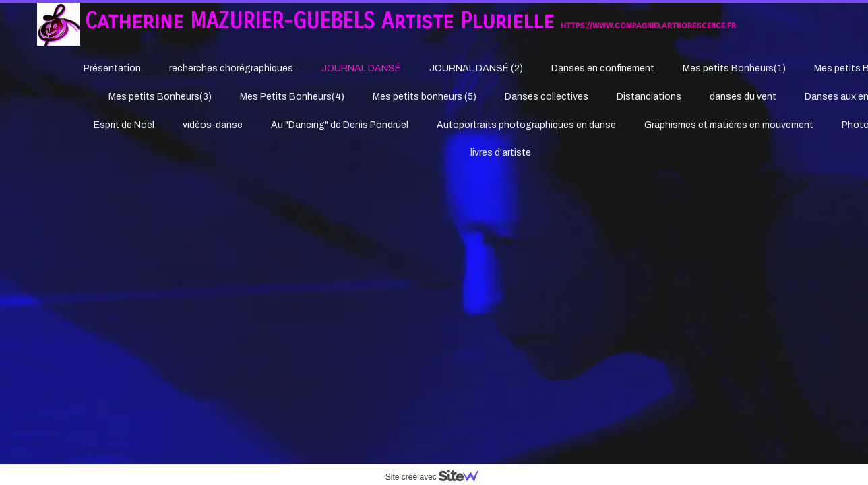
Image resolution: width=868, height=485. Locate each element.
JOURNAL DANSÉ (361, 68)
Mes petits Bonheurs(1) (734, 68)
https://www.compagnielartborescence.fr (648, 25)
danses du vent (743, 97)
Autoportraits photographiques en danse (526, 125)
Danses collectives (547, 97)
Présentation (112, 68)
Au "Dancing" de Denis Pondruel (340, 125)
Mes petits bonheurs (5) (425, 97)
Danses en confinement (603, 68)
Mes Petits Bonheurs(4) (292, 97)
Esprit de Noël (124, 125)
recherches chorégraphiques (231, 68)
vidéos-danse (213, 125)
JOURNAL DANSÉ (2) (476, 68)
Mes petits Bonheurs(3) (160, 97)
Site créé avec (437, 477)
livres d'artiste (501, 153)
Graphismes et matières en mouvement (729, 125)
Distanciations (649, 97)
